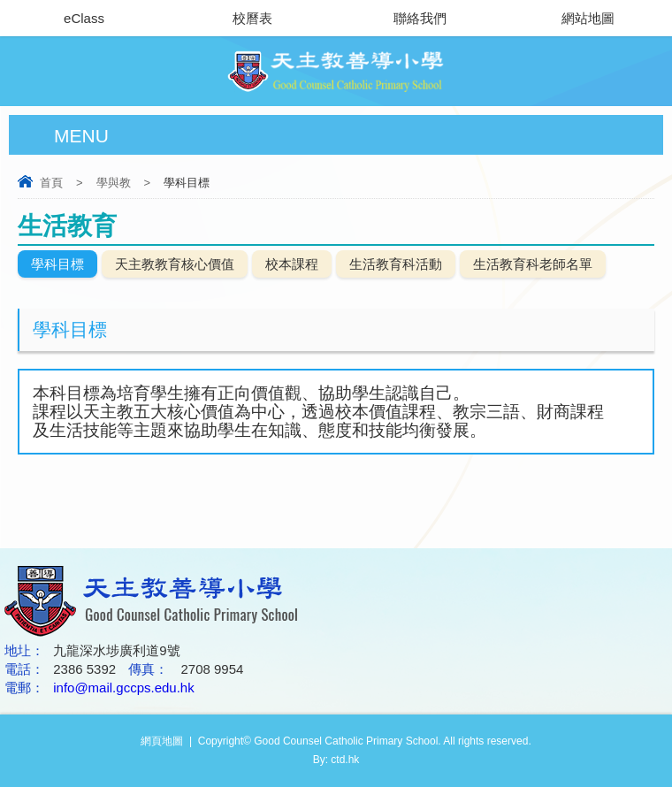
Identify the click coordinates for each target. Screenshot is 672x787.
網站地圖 (588, 18)
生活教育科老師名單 (533, 264)
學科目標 (57, 264)
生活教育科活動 (396, 264)
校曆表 (252, 18)
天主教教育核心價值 (175, 264)
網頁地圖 (162, 741)
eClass (84, 18)
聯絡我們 (420, 18)
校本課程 (292, 264)
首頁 (51, 183)
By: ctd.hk (336, 760)
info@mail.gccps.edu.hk (123, 688)
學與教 (114, 183)
